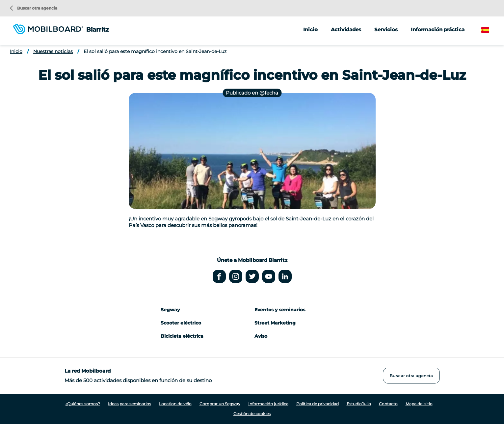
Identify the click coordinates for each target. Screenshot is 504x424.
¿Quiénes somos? (83, 404)
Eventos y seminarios (280, 310)
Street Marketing (275, 323)
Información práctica (438, 29)
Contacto (388, 404)
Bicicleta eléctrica (182, 336)
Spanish (491, 30)
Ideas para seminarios (130, 404)
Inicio (310, 29)
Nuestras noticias (53, 51)
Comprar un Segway (220, 404)
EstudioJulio (359, 404)
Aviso (261, 336)
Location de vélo (175, 404)
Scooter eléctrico (181, 323)
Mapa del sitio (419, 404)
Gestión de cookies (252, 414)
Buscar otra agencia (34, 8)
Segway (170, 310)
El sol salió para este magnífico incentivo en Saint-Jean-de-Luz (155, 51)
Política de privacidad (318, 404)
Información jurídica (268, 404)
